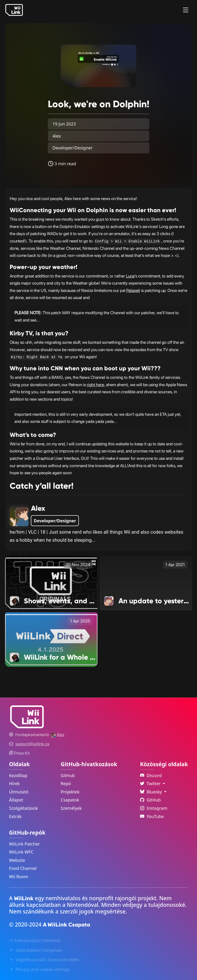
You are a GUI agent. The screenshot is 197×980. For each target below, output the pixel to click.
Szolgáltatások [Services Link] (23, 808)
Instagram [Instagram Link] (154, 808)
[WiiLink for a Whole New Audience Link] (51, 639)
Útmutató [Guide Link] (19, 792)
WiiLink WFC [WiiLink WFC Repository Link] (21, 852)
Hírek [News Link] (14, 783)
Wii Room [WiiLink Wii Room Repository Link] (19, 877)
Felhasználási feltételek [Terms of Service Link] (35, 940)
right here (95, 385)
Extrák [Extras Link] (15, 816)
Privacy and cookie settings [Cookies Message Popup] (39, 969)
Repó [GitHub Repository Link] (66, 783)
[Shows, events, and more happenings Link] (51, 583)
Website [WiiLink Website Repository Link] (17, 860)
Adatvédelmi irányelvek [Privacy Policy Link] (35, 950)
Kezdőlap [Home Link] (18, 775)
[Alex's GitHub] (58, 735)
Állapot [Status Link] (16, 800)
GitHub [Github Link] (150, 800)
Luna (130, 276)
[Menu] (186, 10)
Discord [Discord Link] (151, 775)
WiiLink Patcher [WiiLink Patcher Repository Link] (24, 844)
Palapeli (133, 290)
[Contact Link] (32, 744)
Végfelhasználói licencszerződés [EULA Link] (44, 960)
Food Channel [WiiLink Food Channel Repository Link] (23, 868)
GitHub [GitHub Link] (68, 775)
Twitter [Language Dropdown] (151, 783)
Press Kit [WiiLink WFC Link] (19, 753)
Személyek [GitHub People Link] (71, 808)
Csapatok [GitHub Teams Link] (70, 800)
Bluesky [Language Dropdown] (152, 792)
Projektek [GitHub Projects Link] (70, 792)
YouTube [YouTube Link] (152, 816)
